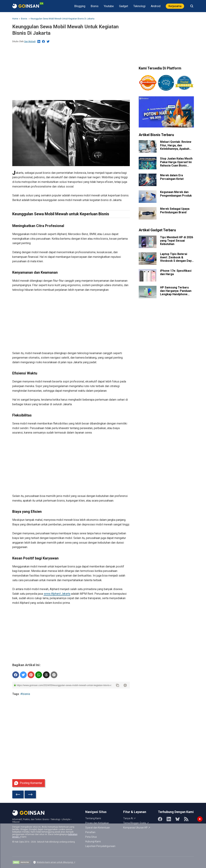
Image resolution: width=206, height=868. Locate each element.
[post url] (63, 685)
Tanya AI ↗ (129, 818)
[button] (118, 685)
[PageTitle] (26, 6)
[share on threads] (46, 675)
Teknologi (139, 6)
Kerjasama (175, 6)
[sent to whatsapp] (39, 675)
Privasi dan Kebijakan (97, 823)
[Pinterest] (31, 675)
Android (156, 6)
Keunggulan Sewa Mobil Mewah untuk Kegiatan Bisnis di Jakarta (62, 19)
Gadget (124, 6)
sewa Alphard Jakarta (57, 594)
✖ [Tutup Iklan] (200, 819)
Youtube (109, 6)
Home (15, 19)
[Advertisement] (71, 72)
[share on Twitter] (23, 675)
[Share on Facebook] (16, 675)
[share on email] (54, 675)
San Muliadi (30, 41)
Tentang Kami (93, 818)
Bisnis (95, 6)
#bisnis (25, 694)
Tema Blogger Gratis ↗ (136, 823)
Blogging (80, 6)
